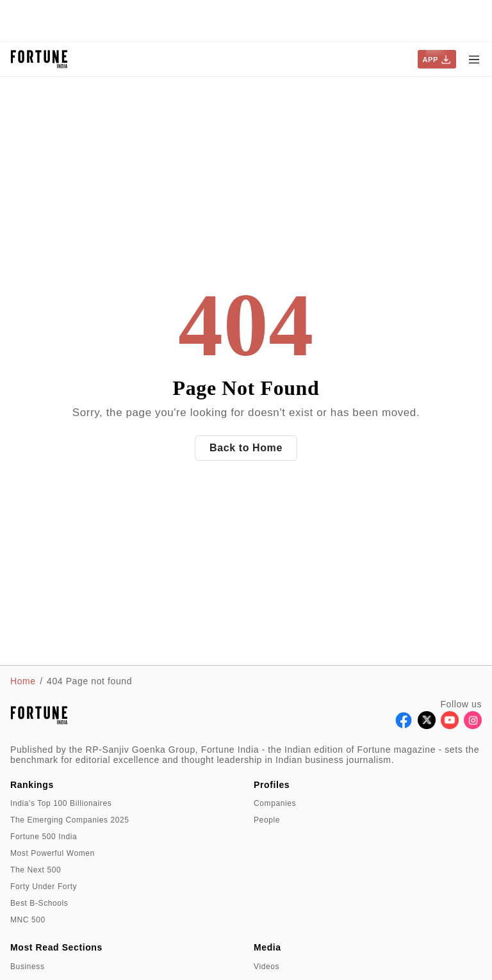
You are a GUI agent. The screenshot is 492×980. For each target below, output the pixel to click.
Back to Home (246, 448)
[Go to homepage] (39, 59)
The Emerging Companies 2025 (70, 820)
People (267, 820)
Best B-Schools (39, 903)
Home (23, 681)
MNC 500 (28, 920)
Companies (275, 803)
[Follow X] (427, 726)
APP (437, 60)
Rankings (32, 785)
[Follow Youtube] (450, 726)
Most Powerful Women (53, 853)
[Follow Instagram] (473, 726)
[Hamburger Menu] (474, 60)
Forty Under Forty (44, 887)
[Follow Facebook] (404, 726)
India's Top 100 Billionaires (61, 803)
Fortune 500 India (44, 837)
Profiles (272, 785)
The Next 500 (36, 870)
